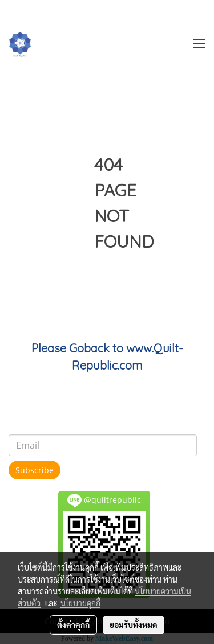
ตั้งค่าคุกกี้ (73, 625)
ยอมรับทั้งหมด (134, 625)
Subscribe (35, 470)
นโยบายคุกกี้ (80, 603)
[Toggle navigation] (199, 44)
